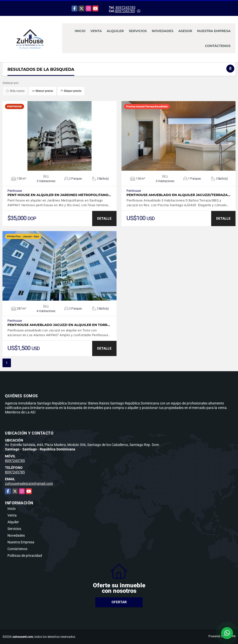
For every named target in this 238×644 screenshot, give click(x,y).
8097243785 (125, 7)
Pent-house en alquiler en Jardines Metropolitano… (59, 195)
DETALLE (104, 218)
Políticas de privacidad (25, 556)
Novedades (163, 31)
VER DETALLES (59, 136)
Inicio (80, 31)
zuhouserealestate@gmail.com (29, 483)
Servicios (138, 31)
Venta (96, 31)
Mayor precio (71, 91)
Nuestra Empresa (214, 31)
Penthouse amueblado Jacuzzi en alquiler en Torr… (59, 325)
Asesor (185, 31)
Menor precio (42, 91)
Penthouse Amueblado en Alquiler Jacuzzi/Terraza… (178, 195)
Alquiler (115, 31)
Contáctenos (218, 46)
